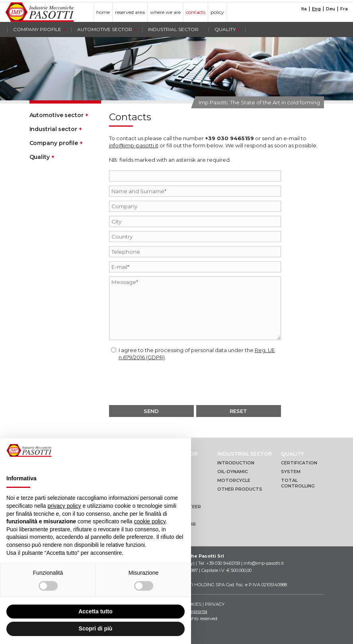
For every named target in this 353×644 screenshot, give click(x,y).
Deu (331, 9)
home (103, 12)
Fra (344, 9)
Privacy (215, 604)
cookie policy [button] (150, 521)
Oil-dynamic (233, 472)
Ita (304, 9)
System (291, 472)
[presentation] (195, 382)
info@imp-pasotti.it (134, 145)
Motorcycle (234, 480)
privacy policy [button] (64, 506)
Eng (316, 9)
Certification (299, 463)
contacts (196, 12)
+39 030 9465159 (229, 138)
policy (217, 12)
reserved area (130, 12)
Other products (240, 489)
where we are (165, 12)
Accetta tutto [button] (96, 611)
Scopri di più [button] (96, 628)
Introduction (236, 463)
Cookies (192, 604)
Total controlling (298, 483)
